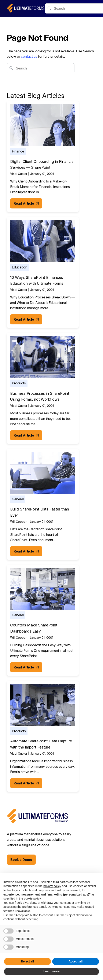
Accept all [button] (76, 961)
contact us (29, 56)
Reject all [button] (27, 961)
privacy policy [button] (52, 886)
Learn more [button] (51, 971)
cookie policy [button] (32, 898)
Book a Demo (21, 860)
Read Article (26, 203)
